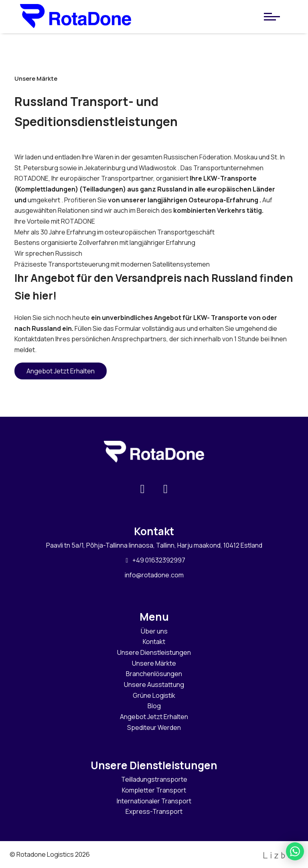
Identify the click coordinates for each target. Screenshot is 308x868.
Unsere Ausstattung (154, 685)
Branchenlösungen (154, 674)
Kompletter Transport (154, 790)
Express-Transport (154, 811)
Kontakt (154, 642)
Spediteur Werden (154, 727)
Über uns (154, 631)
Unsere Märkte (154, 663)
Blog (154, 706)
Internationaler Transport (154, 801)
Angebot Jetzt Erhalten (61, 371)
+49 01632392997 (154, 560)
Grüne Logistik (154, 695)
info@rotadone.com (154, 575)
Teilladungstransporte (154, 779)
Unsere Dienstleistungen (154, 652)
